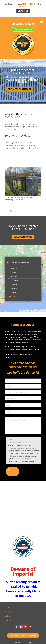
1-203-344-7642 (23, 7)
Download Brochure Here (23, 635)
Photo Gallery (10, 612)
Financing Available (23, 29)
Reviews (8, 616)
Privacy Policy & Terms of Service (21, 461)
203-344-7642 (26, 363)
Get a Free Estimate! (23, 237)
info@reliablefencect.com (23, 367)
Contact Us (12, 471)
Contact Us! (23, 11)
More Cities (11, 296)
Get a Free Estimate (19, 89)
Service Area (9, 620)
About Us (8, 608)
